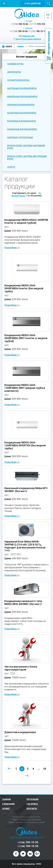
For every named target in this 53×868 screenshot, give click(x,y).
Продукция (33, 799)
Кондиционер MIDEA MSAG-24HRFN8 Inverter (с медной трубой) (26, 221)
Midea (26, 14)
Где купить (32, 804)
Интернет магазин (49, 43)
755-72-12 (37, 31)
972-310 (37, 24)
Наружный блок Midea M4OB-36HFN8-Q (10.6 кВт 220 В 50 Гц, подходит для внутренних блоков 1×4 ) (25, 546)
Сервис (6, 809)
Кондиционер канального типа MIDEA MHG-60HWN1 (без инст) (23, 603)
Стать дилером (33, 4)
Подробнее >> (12, 248)
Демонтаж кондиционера (20, 732)
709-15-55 (19, 24)
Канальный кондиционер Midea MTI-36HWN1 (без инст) (26, 490)
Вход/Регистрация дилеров (28, 39)
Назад (9, 46)
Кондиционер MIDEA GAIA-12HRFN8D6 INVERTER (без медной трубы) (25, 445)
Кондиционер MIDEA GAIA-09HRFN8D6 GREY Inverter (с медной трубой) (26, 338)
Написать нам (28, 36)
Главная (20, 46)
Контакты (32, 809)
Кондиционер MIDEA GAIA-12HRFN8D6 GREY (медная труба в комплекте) (25, 388)
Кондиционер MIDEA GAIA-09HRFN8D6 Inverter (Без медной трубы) (24, 288)
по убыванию (34, 196)
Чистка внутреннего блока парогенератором (21, 668)
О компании (8, 804)
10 (45, 769)
